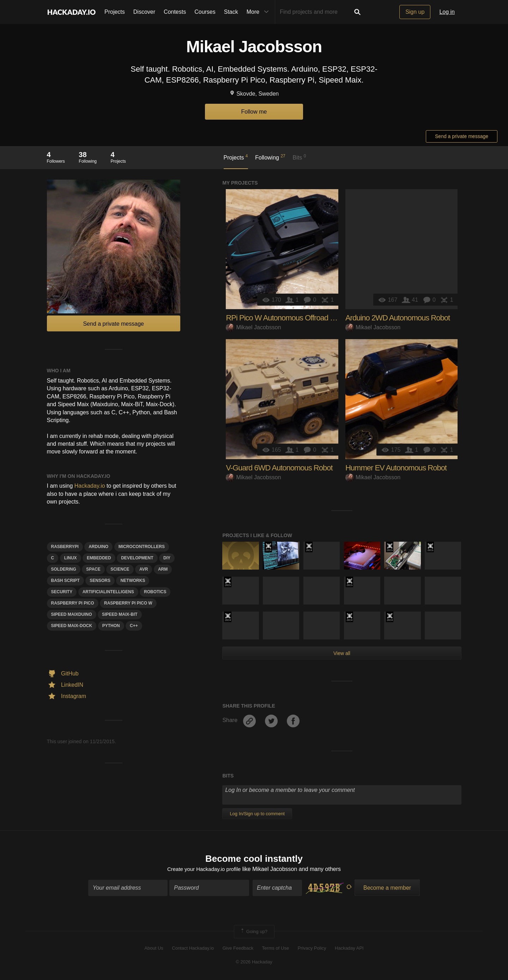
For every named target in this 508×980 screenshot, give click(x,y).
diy (167, 558)
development (137, 558)
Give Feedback (238, 949)
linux (71, 558)
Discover (144, 12)
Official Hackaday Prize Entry (268, 547)
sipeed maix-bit (120, 614)
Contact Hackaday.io (193, 949)
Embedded (99, 558)
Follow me (254, 112)
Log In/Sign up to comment (257, 814)
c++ (134, 626)
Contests (175, 12)
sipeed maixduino (72, 614)
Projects (115, 12)
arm (163, 569)
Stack (231, 12)
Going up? (254, 932)
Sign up (415, 12)
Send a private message (462, 136)
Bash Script (65, 581)
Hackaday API (349, 949)
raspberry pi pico (73, 603)
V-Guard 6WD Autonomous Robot (279, 468)
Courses (205, 12)
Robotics (155, 592)
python (111, 626)
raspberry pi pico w (128, 603)
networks (133, 581)
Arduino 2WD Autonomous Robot (398, 318)
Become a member (387, 888)
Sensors (100, 581)
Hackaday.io (90, 486)
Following (270, 157)
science (120, 569)
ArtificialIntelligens (108, 592)
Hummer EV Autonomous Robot (396, 468)
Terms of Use (276, 949)
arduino (98, 547)
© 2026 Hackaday (254, 963)
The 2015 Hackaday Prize (390, 547)
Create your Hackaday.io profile (204, 870)
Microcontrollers (142, 547)
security (62, 592)
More (259, 12)
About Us (154, 949)
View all (342, 653)
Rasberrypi (65, 547)
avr (144, 569)
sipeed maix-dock (72, 626)
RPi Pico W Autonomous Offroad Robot (287, 318)
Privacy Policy (312, 949)
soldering (64, 569)
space (93, 569)
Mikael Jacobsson (253, 327)
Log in (447, 12)
